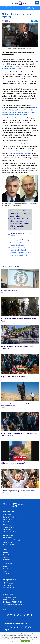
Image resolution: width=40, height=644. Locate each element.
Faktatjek (6, 557)
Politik (12, 236)
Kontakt (5, 566)
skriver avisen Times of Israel (12, 69)
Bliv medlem (6, 569)
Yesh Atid (27, 255)
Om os (5, 571)
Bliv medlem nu (10, 7)
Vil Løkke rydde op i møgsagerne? (13, 463)
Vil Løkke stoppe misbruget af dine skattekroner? (18, 491)
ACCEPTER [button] (25, 641)
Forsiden (5, 552)
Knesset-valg (15, 250)
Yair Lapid (19, 255)
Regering (20, 253)
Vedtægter (6, 573)
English (7, 630)
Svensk (13, 627)
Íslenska (28, 627)
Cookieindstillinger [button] (15, 641)
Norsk (6, 627)
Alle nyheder (6, 555)
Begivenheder (7, 559)
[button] (32, 21)
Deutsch (20, 627)
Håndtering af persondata (10, 576)
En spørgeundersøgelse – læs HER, (19, 153)
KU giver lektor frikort (9, 291)
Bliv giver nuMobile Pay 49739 (30, 8)
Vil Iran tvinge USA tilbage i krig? (13, 376)
